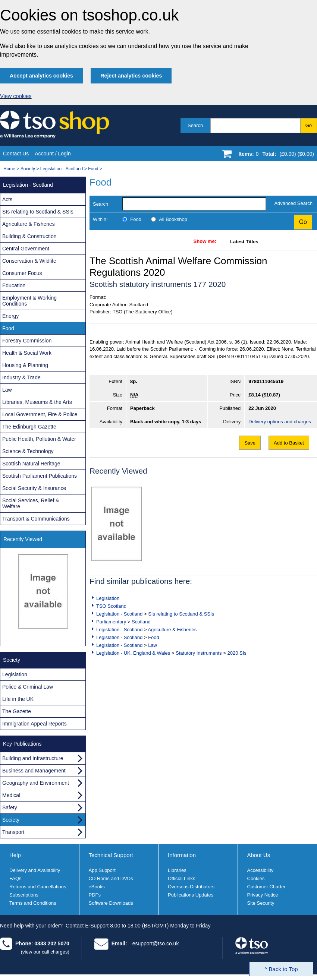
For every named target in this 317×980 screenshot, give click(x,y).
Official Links (181, 878)
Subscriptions (24, 895)
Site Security (261, 903)
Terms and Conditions (33, 903)
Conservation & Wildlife (29, 261)
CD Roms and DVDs (111, 878)
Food (93, 169)
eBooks (97, 887)
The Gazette (17, 711)
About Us (259, 855)
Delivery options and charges (280, 422)
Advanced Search (293, 203)
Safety (10, 807)
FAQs (15, 878)
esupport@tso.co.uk (156, 943)
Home (9, 169)
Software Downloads (111, 903)
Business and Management (34, 771)
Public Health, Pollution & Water (39, 439)
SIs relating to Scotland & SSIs (181, 614)
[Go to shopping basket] (274, 155)
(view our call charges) (45, 952)
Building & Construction (29, 236)
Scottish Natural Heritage (31, 464)
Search (195, 125)
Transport (13, 832)
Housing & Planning (25, 365)
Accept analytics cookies (41, 76)
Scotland (141, 622)
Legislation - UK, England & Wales (133, 653)
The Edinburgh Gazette (29, 427)
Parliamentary (111, 622)
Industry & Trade (21, 377)
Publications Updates (191, 895)
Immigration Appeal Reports (34, 724)
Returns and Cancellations (38, 887)
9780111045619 (266, 381)
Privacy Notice (263, 895)
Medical (11, 795)
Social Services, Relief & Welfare (31, 503)
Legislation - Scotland (62, 169)
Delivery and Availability (35, 870)
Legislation (108, 598)
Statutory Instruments (199, 653)
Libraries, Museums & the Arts (37, 402)
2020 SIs (237, 653)
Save (250, 443)
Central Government (26, 249)
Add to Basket (289, 443)
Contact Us (16, 154)
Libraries (177, 870)
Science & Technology (28, 451)
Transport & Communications (36, 519)
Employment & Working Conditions (29, 301)
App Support (102, 870)
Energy (10, 316)
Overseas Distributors (191, 887)
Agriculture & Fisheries (172, 630)
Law (153, 645)
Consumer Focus (22, 273)
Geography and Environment (36, 783)
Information (182, 855)
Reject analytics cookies (131, 76)
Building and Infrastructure (33, 758)
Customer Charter (266, 887)
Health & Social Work (27, 353)
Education (14, 285)
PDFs (95, 895)
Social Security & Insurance (34, 488)
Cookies (256, 878)
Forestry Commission (27, 341)
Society (28, 169)
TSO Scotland (111, 606)
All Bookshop (173, 219)
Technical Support (111, 855)
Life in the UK (18, 699)
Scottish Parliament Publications (40, 476)
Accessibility (260, 870)
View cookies (16, 96)
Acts (7, 199)
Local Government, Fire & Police (40, 414)
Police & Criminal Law (28, 687)
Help (15, 855)
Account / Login (53, 154)
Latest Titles (244, 242)
